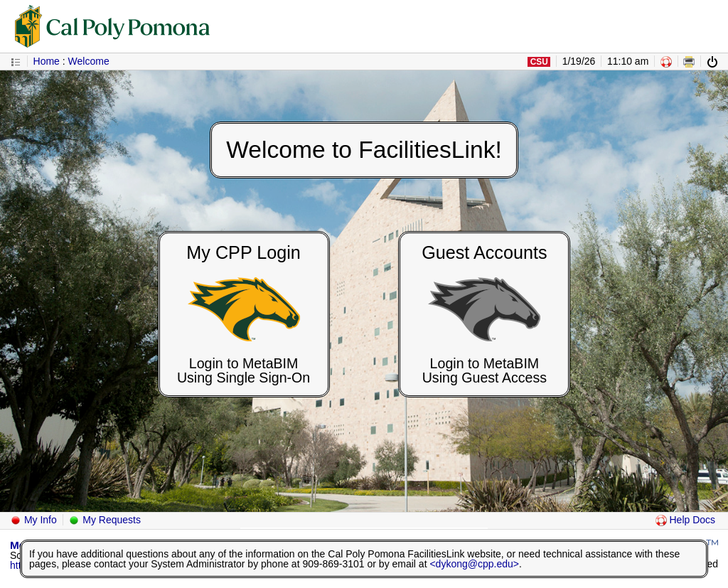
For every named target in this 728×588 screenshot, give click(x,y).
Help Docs (685, 520)
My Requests (105, 520)
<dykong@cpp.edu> (474, 564)
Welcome (89, 61)
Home (47, 61)
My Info (33, 520)
